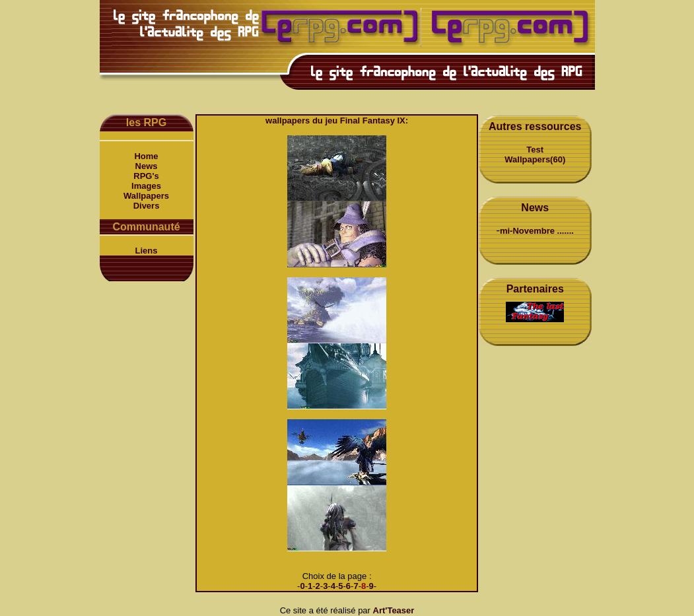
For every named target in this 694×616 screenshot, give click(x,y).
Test (535, 150)
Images (146, 186)
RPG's (146, 176)
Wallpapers (146, 196)
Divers (147, 206)
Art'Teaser (394, 610)
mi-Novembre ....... (537, 231)
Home (146, 156)
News (147, 166)
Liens (147, 251)
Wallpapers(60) (535, 159)
